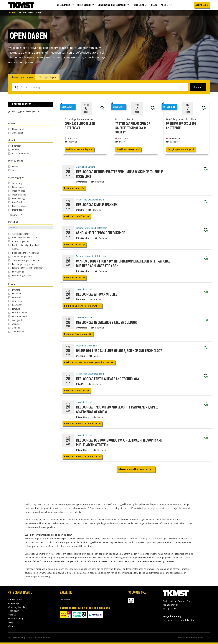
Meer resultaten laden (136, 469)
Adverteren (65, 600)
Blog (11, 622)
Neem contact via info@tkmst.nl (178, 620)
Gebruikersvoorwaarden (39, 638)
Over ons (13, 626)
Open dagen (14, 603)
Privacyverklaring (17, 638)
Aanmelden (202, 5)
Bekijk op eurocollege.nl (79, 149)
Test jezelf (13, 611)
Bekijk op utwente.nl (128, 149)
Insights (12, 615)
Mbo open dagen (47, 77)
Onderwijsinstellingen (19, 607)
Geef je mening (16, 619)
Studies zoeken (16, 600)
